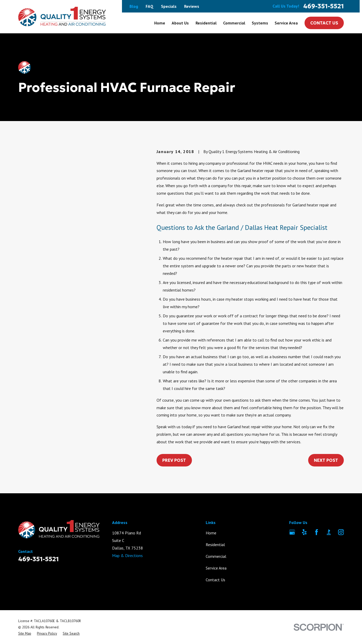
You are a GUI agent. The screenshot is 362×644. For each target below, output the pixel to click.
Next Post (326, 460)
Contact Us (324, 23)
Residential (215, 545)
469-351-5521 (324, 6)
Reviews (192, 6)
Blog (134, 6)
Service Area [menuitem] (286, 23)
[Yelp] (304, 532)
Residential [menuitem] (206, 23)
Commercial (216, 556)
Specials (169, 6)
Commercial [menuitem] (234, 23)
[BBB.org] (329, 532)
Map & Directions (127, 555)
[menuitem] (25, 633)
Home (211, 533)
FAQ (150, 6)
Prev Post (174, 460)
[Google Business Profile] (292, 532)
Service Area (216, 568)
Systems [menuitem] (260, 23)
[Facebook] (316, 532)
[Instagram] (341, 532)
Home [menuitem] (160, 23)
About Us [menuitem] (180, 23)
